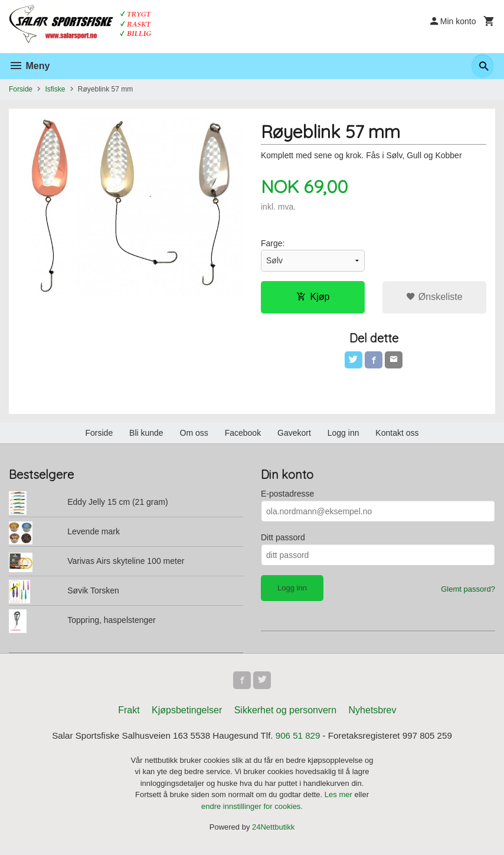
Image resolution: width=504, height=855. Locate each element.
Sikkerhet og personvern (285, 714)
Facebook (243, 435)
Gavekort (294, 435)
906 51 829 (300, 740)
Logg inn (343, 435)
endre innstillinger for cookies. (252, 810)
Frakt (129, 714)
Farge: (273, 244)
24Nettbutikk (273, 831)
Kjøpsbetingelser (187, 714)
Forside (21, 89)
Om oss (194, 435)
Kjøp (313, 297)
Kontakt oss (397, 435)
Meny (29, 66)
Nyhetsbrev (373, 714)
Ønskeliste (434, 297)
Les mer (340, 799)
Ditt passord (283, 540)
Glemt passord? (468, 591)
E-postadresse (287, 496)
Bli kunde (146, 435)
